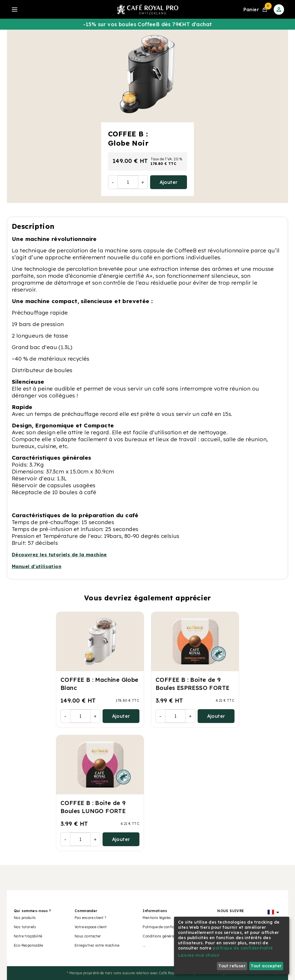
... (144, 945)
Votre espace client (91, 927)
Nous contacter (88, 936)
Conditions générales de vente (168, 936)
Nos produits (25, 918)
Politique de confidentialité (166, 927)
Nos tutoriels (25, 927)
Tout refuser (232, 966)
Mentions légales (157, 918)
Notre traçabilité (28, 936)
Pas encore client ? (90, 918)
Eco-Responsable (28, 945)
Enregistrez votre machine (97, 945)
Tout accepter (266, 966)
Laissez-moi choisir (199, 955)
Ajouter (169, 182)
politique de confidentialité (243, 948)
